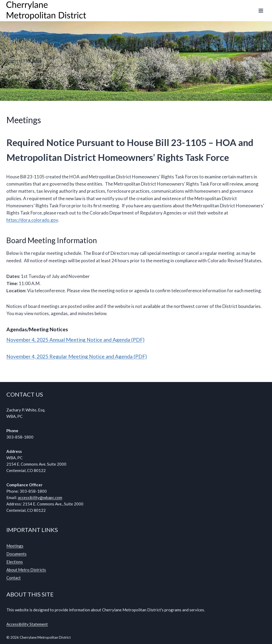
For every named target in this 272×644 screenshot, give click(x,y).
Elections (15, 562)
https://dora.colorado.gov (32, 220)
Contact (14, 578)
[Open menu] (261, 10)
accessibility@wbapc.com (40, 497)
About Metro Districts (26, 570)
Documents (16, 554)
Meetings (15, 546)
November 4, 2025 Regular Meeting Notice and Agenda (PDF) (77, 356)
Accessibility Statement (27, 624)
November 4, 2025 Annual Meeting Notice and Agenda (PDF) (75, 340)
